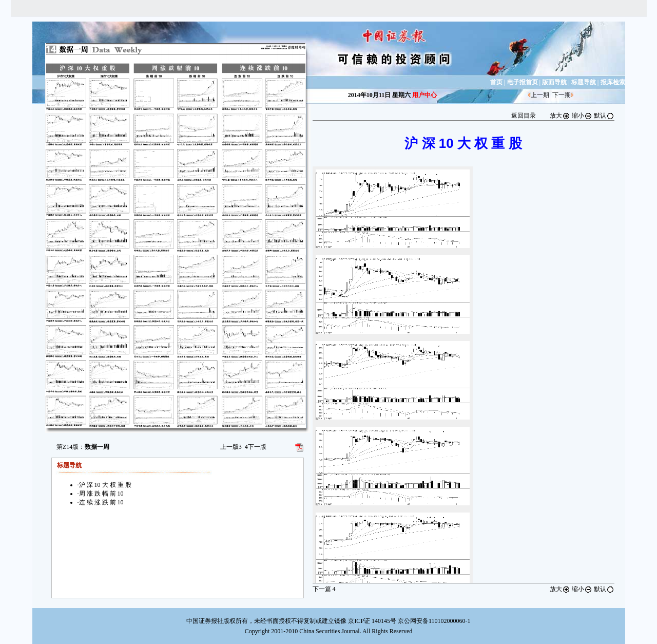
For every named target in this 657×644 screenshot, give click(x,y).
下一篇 (324, 589)
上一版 (231, 447)
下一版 (256, 447)
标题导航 (584, 82)
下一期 (562, 95)
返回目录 (524, 116)
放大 (560, 116)
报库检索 (613, 82)
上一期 (540, 95)
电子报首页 (523, 82)
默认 (604, 116)
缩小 (582, 116)
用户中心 (424, 95)
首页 (496, 82)
